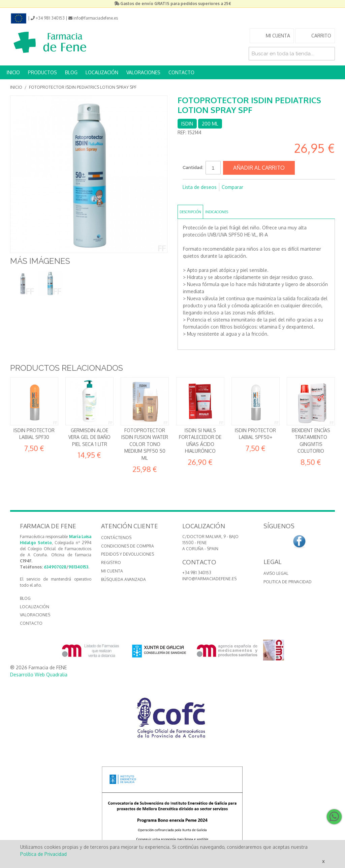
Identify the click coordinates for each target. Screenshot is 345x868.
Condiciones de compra (128, 546)
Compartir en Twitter (203, 198)
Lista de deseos (200, 187)
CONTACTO (181, 72)
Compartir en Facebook (189, 198)
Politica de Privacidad (288, 582)
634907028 (55, 567)
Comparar (232, 187)
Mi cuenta (112, 571)
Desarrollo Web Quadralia (39, 675)
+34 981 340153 (197, 573)
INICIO (13, 72)
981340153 (78, 567)
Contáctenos (116, 538)
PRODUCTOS (42, 72)
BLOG (71, 72)
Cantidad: (193, 167)
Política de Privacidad (43, 854)
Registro (111, 563)
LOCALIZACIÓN (102, 72)
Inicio (16, 87)
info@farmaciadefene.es (209, 579)
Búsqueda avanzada (123, 579)
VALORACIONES (143, 72)
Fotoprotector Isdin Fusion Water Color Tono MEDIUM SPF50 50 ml (145, 444)
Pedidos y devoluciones (128, 554)
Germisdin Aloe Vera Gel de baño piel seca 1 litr (89, 437)
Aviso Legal (276, 573)
